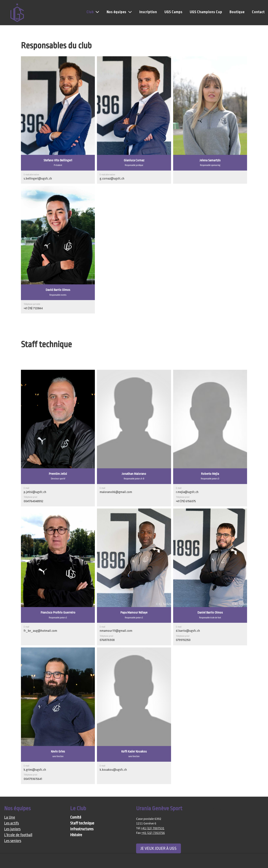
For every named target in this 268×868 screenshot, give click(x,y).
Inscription (148, 12)
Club (93, 12)
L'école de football (18, 835)
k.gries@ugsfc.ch (35, 770)
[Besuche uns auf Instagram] (212, 810)
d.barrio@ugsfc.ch (188, 631)
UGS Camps (173, 12)
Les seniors (13, 841)
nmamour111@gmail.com (116, 631)
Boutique (237, 12)
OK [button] (257, 861)
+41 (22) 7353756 (153, 833)
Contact (258, 12)
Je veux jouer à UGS (158, 848)
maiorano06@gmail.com (116, 492)
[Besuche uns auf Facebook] (205, 810)
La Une (10, 817)
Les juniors (12, 829)
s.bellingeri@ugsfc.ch (38, 179)
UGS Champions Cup (206, 12)
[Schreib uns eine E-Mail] (219, 810)
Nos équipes (119, 12)
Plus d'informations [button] (19, 861)
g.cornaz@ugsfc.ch (112, 179)
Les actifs (12, 823)
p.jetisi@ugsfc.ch (35, 492)
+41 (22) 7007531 (153, 828)
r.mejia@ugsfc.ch (187, 492)
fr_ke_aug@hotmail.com (40, 631)
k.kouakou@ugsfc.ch (113, 770)
